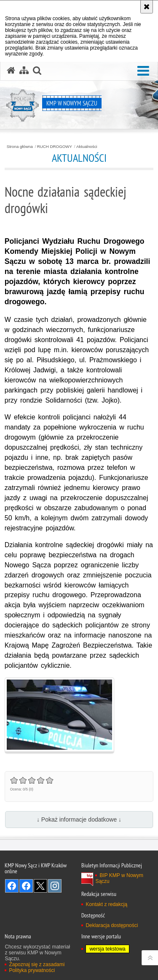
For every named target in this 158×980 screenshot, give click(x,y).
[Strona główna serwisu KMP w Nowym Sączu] (11, 71)
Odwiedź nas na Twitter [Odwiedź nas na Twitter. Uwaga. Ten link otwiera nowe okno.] (40, 886)
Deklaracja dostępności (112, 925)
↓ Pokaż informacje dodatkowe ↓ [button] (79, 819)
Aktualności (87, 147)
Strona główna (20, 147)
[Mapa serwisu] (24, 71)
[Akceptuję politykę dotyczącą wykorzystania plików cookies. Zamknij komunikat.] (147, 7)
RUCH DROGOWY (55, 147)
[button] (143, 71)
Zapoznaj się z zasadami (37, 964)
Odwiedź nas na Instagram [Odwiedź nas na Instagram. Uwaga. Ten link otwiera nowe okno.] (55, 886)
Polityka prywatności (32, 970)
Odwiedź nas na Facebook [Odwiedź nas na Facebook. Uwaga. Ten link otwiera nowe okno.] (12, 886)
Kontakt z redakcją (106, 904)
